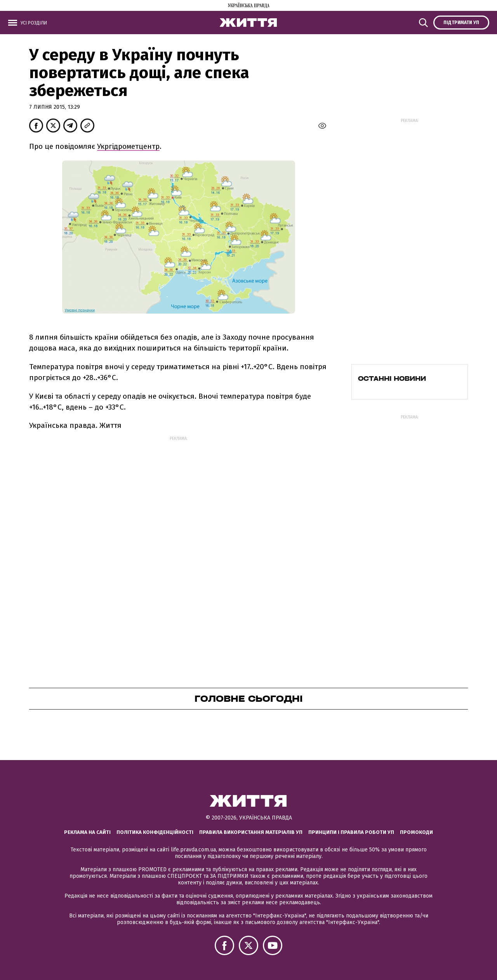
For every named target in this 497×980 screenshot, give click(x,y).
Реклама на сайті (87, 832)
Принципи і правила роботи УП (351, 832)
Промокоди (416, 832)
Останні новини (392, 378)
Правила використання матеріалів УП (251, 832)
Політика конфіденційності (155, 832)
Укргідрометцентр (128, 146)
